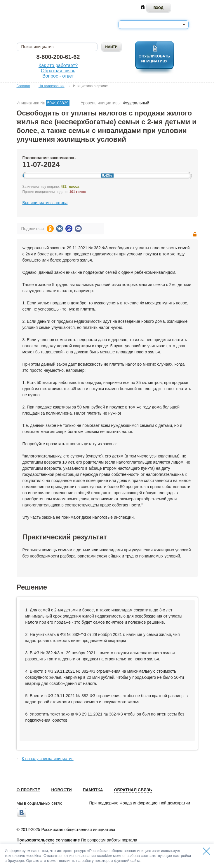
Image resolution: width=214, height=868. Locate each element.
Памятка (93, 790)
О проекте (28, 790)
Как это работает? (58, 65)
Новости (62, 790)
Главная (23, 86)
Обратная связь (58, 71)
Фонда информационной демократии (155, 803)
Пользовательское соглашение (48, 840)
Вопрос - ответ (58, 76)
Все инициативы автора (45, 203)
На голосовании (52, 86)
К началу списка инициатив (47, 759)
